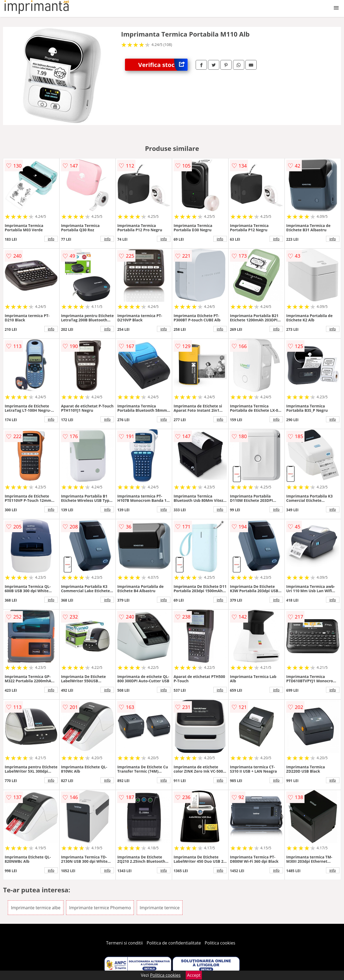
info (51, 239)
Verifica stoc (163, 65)
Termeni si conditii (125, 943)
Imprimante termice (160, 908)
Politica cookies (220, 943)
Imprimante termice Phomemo (100, 908)
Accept (194, 975)
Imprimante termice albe (36, 908)
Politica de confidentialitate (174, 943)
